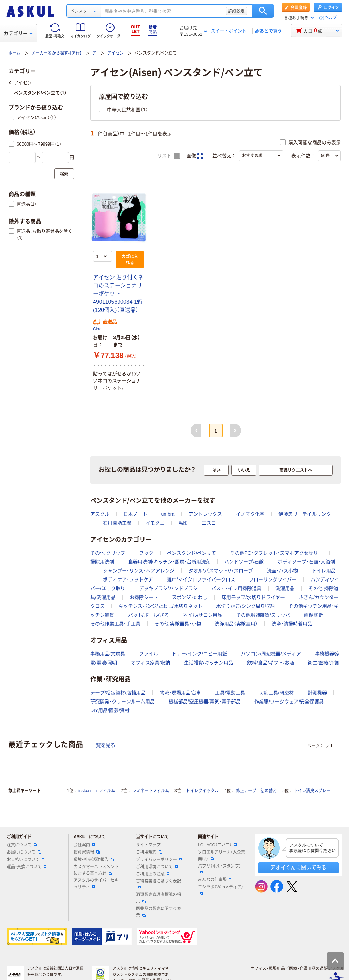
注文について (22, 845)
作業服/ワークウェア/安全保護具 (289, 702)
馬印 (183, 523)
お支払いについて (26, 860)
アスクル (100, 514)
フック (146, 553)
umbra (168, 514)
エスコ (209, 523)
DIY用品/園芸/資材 (110, 710)
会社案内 (85, 845)
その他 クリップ (108, 553)
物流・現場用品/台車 (180, 693)
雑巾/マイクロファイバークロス (201, 579)
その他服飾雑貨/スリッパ (263, 615)
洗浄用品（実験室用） (236, 624)
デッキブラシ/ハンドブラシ (168, 588)
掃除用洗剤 (102, 562)
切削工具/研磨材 (276, 693)
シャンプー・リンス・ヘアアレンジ (139, 571)
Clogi (98, 329)
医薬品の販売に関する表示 (158, 912)
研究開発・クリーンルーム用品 (123, 702)
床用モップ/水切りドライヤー (253, 597)
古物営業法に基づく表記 (158, 884)
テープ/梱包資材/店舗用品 (118, 693)
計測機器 (317, 693)
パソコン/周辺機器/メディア (271, 654)
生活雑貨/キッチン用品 (209, 663)
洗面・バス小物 (282, 571)
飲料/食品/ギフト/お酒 (271, 663)
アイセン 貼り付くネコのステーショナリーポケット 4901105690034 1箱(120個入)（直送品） (118, 294)
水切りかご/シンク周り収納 (245, 606)
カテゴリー (18, 33)
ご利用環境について (157, 867)
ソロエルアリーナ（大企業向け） (222, 855)
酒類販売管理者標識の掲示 (158, 898)
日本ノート (135, 514)
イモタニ (155, 523)
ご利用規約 (149, 852)
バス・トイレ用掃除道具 (236, 588)
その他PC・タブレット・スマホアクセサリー (276, 553)
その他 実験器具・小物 (178, 624)
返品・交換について (27, 867)
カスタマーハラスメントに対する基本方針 (96, 870)
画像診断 (314, 615)
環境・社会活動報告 (94, 860)
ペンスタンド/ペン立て (192, 553)
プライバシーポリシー (159, 860)
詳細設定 (237, 11)
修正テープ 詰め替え (256, 791)
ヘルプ (331, 18)
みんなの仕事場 (215, 880)
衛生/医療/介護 (323, 663)
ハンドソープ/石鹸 (244, 562)
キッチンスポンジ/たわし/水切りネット (161, 606)
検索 (263, 11)
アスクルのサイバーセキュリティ (96, 884)
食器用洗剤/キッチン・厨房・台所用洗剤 (169, 562)
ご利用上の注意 (153, 874)
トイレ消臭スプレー (312, 791)
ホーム (14, 53)
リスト (168, 156)
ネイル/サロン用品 (202, 615)
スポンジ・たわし (190, 597)
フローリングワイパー (273, 579)
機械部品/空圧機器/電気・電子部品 (205, 702)
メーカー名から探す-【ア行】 (57, 53)
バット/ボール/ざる (149, 615)
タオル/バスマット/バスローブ (221, 571)
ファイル (149, 654)
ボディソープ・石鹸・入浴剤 (306, 562)
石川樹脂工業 (117, 523)
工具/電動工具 (230, 693)
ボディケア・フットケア (128, 579)
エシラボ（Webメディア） (221, 890)
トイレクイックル (202, 791)
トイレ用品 (324, 571)
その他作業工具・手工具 (115, 624)
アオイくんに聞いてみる (298, 867)
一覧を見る (103, 745)
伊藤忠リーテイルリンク (305, 514)
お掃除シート (144, 597)
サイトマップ (148, 845)
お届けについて (24, 852)
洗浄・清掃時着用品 (292, 624)
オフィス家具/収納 (151, 663)
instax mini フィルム (97, 791)
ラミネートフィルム (151, 791)
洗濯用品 (285, 588)
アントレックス (205, 514)
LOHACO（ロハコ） (218, 845)
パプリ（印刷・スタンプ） (219, 869)
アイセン (116, 53)
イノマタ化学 (250, 514)
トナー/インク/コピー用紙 (199, 654)
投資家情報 (87, 852)
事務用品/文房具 (108, 654)
